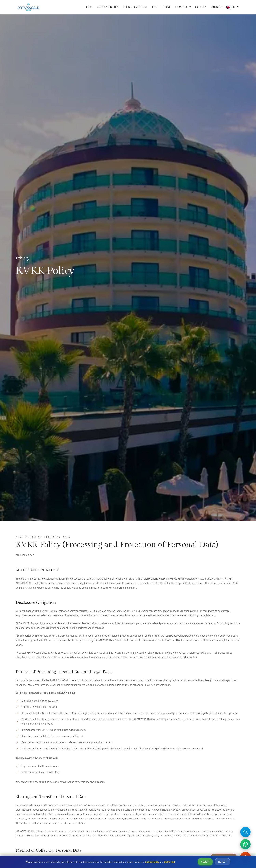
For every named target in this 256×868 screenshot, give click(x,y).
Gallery (201, 7)
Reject (222, 862)
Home (90, 7)
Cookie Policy (152, 862)
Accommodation (108, 7)
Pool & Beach (162, 7)
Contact (216, 7)
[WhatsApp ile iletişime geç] (245, 844)
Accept (205, 862)
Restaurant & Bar (135, 7)
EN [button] (231, 7)
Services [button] (182, 7)
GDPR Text (169, 862)
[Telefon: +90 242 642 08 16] (245, 832)
